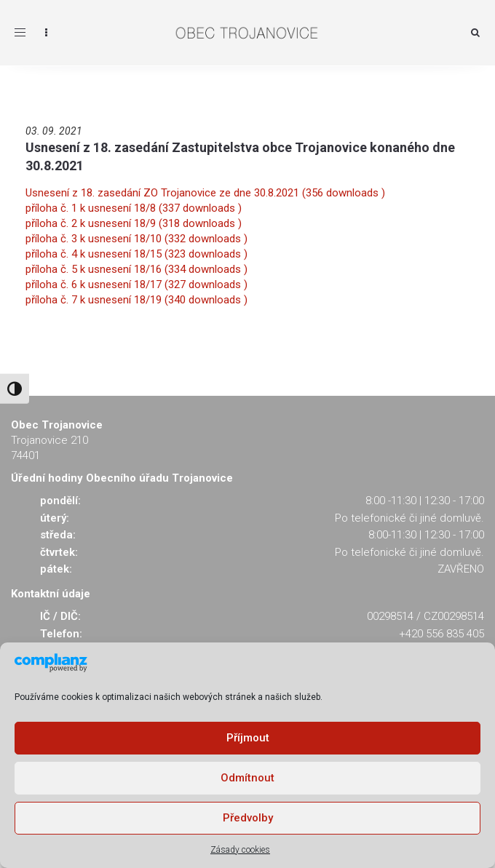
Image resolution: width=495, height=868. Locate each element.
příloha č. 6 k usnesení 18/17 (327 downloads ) (136, 284)
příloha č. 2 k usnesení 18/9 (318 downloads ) (134, 223)
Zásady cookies (240, 850)
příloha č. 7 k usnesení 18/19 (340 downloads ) (136, 300)
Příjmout (248, 738)
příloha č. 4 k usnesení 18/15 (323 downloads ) (136, 254)
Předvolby (248, 818)
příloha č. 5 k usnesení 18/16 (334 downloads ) (136, 269)
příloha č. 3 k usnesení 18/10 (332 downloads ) (136, 239)
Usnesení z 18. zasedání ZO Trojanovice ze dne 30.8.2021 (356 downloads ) (205, 193)
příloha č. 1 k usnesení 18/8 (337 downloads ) (134, 208)
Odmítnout (247, 778)
